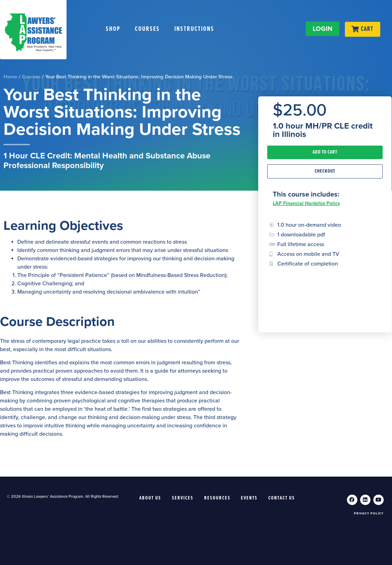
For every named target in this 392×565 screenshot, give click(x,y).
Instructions (194, 29)
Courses (147, 29)
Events (250, 498)
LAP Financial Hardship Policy (306, 203)
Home (10, 77)
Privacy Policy (369, 514)
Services (183, 498)
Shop (113, 29)
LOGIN (322, 29)
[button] (325, 152)
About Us (150, 498)
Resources (217, 498)
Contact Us (282, 498)
